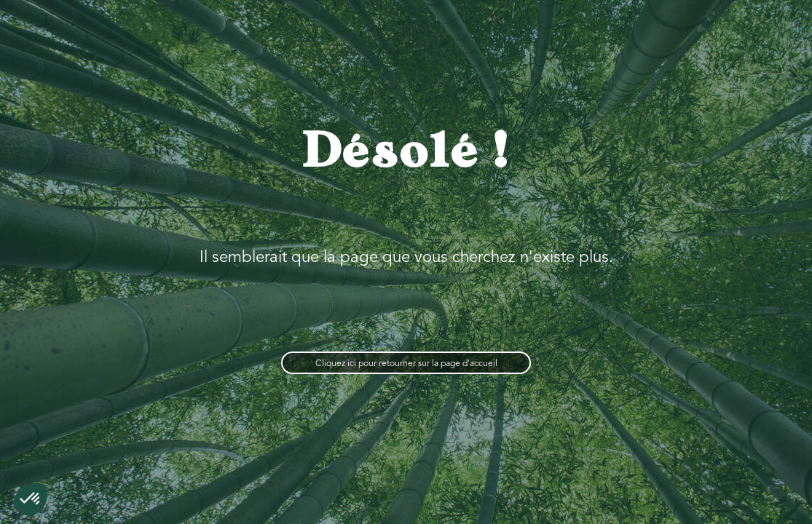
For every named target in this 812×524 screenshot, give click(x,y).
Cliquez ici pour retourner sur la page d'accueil (406, 364)
